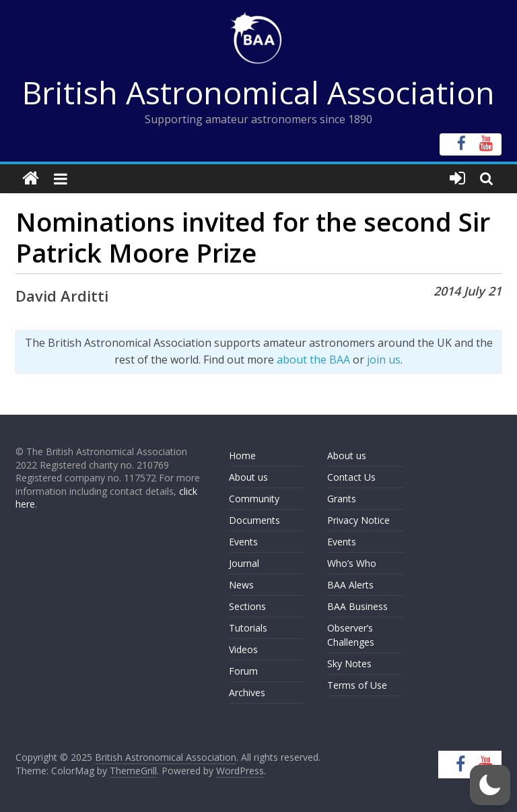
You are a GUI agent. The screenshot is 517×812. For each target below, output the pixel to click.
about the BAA (313, 360)
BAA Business (357, 606)
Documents (254, 520)
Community (254, 499)
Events (243, 542)
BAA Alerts (350, 585)
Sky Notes (349, 664)
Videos (243, 649)
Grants (342, 499)
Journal (244, 563)
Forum (243, 671)
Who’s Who (352, 563)
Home (242, 455)
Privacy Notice (358, 520)
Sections (247, 606)
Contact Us (351, 477)
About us (248, 477)
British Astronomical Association (258, 92)
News (241, 585)
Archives (247, 692)
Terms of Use (357, 685)
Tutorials (248, 628)
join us (384, 360)
